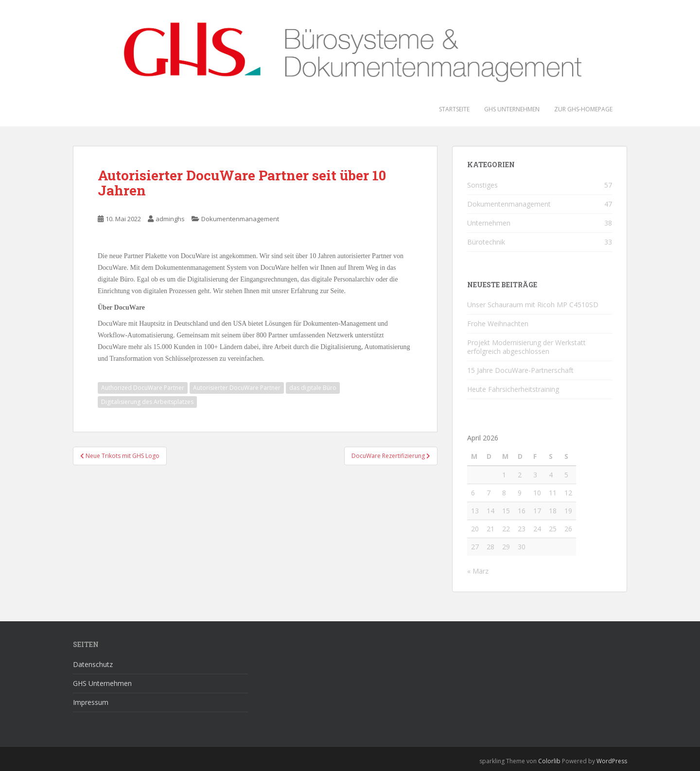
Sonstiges (482, 185)
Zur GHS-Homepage (583, 109)
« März (478, 571)
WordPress (612, 761)
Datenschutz (93, 664)
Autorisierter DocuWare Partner (237, 388)
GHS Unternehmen (512, 109)
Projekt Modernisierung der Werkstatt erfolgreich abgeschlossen (526, 347)
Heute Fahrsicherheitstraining (513, 389)
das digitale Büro (313, 388)
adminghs (170, 219)
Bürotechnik (486, 242)
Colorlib (549, 761)
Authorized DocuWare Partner (143, 388)
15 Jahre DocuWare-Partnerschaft (520, 370)
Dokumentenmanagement (240, 219)
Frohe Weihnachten (498, 324)
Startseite (454, 109)
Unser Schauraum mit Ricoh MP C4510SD (533, 305)
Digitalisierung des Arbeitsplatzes (147, 402)
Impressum (91, 702)
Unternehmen (489, 223)
